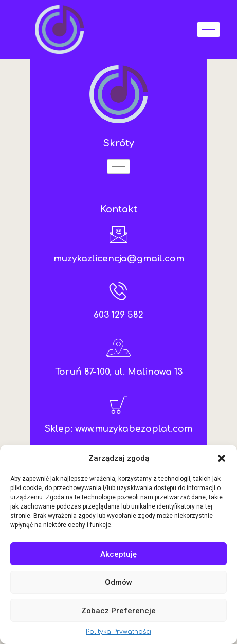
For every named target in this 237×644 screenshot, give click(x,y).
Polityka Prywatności (118, 632)
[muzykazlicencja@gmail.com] (118, 234)
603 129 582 (118, 315)
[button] (222, 458)
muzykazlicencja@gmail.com (119, 258)
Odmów (118, 582)
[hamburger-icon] (208, 30)
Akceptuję (118, 554)
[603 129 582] (118, 291)
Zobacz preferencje (118, 611)
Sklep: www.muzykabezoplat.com (118, 429)
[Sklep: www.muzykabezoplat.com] (118, 405)
